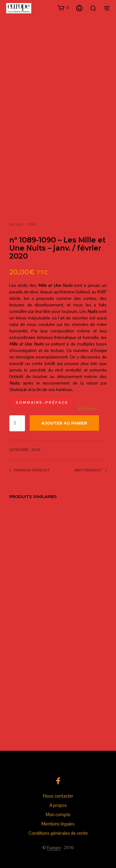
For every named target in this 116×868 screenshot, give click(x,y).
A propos (58, 805)
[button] (63, 8)
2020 (32, 224)
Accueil (16, 224)
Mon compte (58, 815)
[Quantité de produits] (17, 423)
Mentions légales (58, 824)
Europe (54, 848)
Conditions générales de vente (58, 833)
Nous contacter (58, 796)
